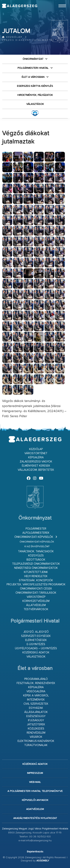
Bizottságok (36, 560)
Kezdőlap (12, 37)
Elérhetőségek (36, 640)
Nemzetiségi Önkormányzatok (36, 568)
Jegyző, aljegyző (36, 632)
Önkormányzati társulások (36, 593)
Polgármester (36, 529)
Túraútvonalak (36, 745)
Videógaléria (36, 691)
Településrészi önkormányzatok (36, 564)
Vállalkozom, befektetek (36, 470)
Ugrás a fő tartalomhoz (59, 2)
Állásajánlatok (36, 712)
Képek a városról (36, 696)
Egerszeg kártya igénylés (35, 86)
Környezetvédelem (36, 601)
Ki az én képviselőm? (37, 547)
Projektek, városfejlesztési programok (36, 585)
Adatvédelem (35, 809)
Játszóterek (36, 725)
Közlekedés (36, 729)
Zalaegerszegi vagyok (36, 462)
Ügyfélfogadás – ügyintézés (36, 648)
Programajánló (36, 679)
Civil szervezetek (36, 704)
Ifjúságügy (36, 720)
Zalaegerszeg (20, 6)
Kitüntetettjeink (36, 572)
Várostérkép (36, 597)
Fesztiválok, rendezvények (36, 683)
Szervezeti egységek (36, 636)
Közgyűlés (36, 556)
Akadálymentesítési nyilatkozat (35, 818)
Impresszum (35, 773)
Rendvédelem (36, 733)
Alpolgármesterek (36, 533)
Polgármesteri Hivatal (33, 68)
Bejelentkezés (35, 852)
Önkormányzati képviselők (34, 537)
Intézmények (36, 700)
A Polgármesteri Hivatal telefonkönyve (35, 791)
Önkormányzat (33, 59)
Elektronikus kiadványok (36, 741)
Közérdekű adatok (36, 653)
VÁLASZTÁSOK (35, 104)
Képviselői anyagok (35, 800)
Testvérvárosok (36, 609)
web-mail (35, 782)
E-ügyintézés (36, 644)
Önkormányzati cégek (36, 589)
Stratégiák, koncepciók (36, 580)
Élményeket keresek (36, 466)
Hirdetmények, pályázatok (35, 95)
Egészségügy (36, 716)
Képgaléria (36, 457)
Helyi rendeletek (36, 576)
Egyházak (36, 708)
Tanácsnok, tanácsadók (36, 551)
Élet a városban (33, 77)
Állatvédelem (36, 605)
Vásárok (36, 737)
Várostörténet (36, 453)
